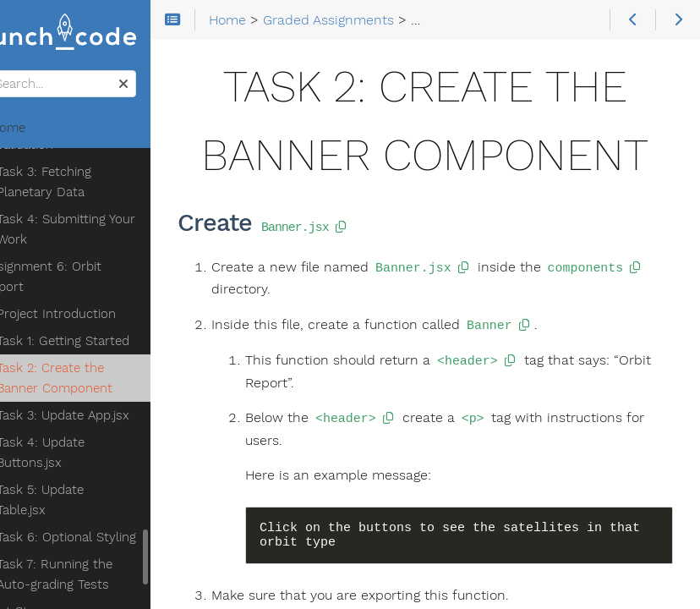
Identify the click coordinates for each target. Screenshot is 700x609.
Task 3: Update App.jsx (107, 415)
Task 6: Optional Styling (110, 537)
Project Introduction (100, 314)
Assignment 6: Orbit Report (86, 277)
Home (41, 128)
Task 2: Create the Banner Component (98, 378)
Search (15, 71)
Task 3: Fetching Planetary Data (88, 182)
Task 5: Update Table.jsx (84, 500)
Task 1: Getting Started (107, 341)
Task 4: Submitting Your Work (110, 229)
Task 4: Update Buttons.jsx (85, 453)
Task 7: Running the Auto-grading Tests (98, 574)
